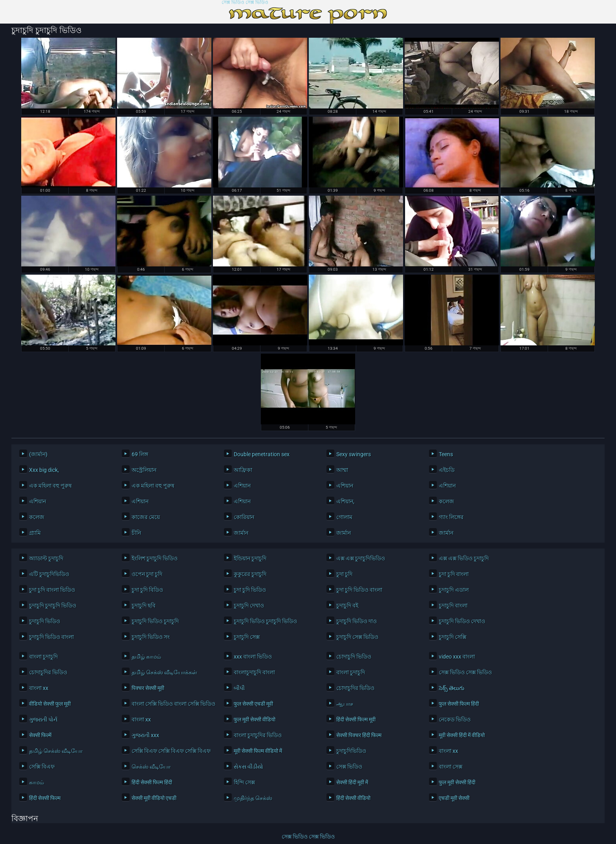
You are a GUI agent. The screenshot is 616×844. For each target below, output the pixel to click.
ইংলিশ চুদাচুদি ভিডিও (155, 558)
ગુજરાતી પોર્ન (43, 719)
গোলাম (344, 517)
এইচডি (447, 470)
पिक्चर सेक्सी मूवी (148, 688)
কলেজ (446, 501)
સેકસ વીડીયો (248, 767)
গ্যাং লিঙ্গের (451, 517)
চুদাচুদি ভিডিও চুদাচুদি (155, 621)
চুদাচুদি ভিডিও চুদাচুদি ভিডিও (265, 621)
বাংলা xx (39, 688)
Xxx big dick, (44, 470)
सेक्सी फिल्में (40, 735)
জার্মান (241, 533)
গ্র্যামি (35, 533)
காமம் (37, 782)
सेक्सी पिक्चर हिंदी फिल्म (359, 735)
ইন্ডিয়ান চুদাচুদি (250, 558)
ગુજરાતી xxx (145, 735)
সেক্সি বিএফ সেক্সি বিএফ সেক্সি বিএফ (171, 751)
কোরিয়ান (244, 517)
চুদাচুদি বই (347, 605)
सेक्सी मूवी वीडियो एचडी (154, 798)
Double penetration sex (262, 454)
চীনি (136, 533)
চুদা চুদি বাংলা (454, 574)
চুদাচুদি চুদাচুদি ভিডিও (53, 605)
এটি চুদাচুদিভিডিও (49, 574)
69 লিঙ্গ (140, 454)
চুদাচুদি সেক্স (247, 637)
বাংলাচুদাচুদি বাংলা (254, 672)
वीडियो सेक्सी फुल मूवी (50, 704)
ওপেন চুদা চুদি (147, 574)
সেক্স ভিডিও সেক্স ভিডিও (245, 3)
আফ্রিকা (243, 470)
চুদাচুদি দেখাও (249, 605)
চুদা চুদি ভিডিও (250, 590)
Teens (446, 454)
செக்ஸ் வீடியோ (151, 767)
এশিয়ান (242, 486)
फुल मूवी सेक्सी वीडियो (255, 719)
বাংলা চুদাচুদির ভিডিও (258, 735)
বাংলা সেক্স (451, 767)
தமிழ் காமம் (146, 657)
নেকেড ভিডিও (455, 719)
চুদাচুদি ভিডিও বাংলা (51, 637)
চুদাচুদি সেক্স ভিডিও (357, 637)
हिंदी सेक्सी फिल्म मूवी (356, 719)
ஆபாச (345, 704)
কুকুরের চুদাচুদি (250, 574)
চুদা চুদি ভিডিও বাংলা (359, 590)
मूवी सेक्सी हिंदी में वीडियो (462, 735)
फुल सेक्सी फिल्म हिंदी (459, 704)
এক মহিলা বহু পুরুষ (50, 486)
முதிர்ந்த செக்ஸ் (253, 798)
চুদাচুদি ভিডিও (45, 621)
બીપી (239, 688)
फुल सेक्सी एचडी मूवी (253, 704)
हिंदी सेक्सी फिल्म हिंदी (152, 782)
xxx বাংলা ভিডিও (253, 657)
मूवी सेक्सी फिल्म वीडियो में (258, 751)
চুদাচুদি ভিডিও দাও (357, 621)
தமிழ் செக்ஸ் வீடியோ (56, 751)
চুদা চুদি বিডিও (147, 590)
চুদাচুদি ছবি (144, 605)
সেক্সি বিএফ (42, 767)
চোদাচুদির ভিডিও (48, 672)
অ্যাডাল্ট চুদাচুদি (46, 558)
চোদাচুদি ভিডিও (354, 657)
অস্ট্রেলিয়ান (144, 470)
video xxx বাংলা (457, 657)
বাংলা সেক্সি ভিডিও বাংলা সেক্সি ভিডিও (172, 704)
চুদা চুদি (344, 574)
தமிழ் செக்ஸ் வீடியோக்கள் (164, 672)
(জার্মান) (38, 454)
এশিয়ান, (345, 501)
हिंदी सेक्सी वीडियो (353, 798)
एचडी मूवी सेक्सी (454, 798)
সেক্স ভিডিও (349, 767)
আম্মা (342, 470)
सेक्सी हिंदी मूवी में (352, 782)
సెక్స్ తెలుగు (452, 688)
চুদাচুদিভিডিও (351, 751)
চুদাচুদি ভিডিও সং (151, 637)
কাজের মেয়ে (146, 517)
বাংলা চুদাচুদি (43, 657)
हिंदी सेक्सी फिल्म (45, 798)
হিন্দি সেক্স (244, 782)
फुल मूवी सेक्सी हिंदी (457, 782)
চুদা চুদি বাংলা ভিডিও (52, 590)
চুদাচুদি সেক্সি (453, 637)
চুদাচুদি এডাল (454, 590)
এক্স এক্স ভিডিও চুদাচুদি (464, 558)
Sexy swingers (354, 454)
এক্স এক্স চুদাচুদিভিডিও (361, 558)
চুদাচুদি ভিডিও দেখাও (462, 621)
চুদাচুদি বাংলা (453, 605)
